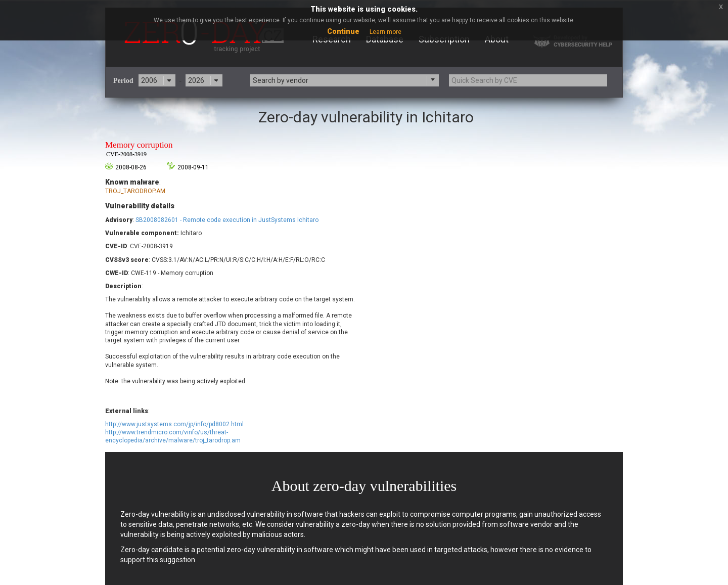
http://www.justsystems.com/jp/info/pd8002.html (174, 424)
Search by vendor (281, 80)
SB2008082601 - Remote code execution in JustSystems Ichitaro (227, 220)
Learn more (385, 32)
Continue (343, 31)
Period (123, 81)
